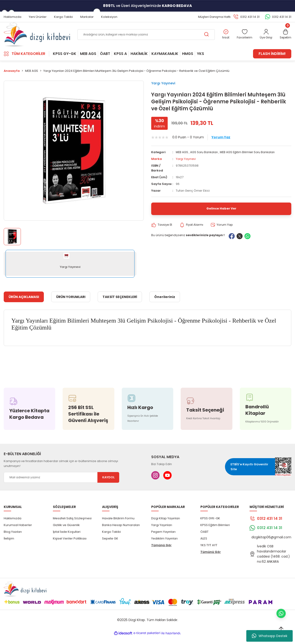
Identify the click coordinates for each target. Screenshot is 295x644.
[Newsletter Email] (61, 485)
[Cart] (285, 39)
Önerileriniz (165, 304)
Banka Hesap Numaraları (121, 532)
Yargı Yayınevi (166, 91)
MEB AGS (182, 162)
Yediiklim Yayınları (164, 546)
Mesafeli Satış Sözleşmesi (72, 526)
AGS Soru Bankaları (205, 162)
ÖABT (204, 539)
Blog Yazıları (13, 539)
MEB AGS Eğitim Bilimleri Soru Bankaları (250, 162)
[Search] (144, 38)
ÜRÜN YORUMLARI (71, 304)
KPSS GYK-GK (210, 526)
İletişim (9, 546)
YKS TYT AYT (209, 553)
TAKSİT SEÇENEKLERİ (120, 304)
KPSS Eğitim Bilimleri (215, 532)
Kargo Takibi (111, 539)
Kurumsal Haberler (18, 532)
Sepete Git (110, 546)
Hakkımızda (13, 526)
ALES (204, 546)
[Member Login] (264, 39)
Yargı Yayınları (162, 532)
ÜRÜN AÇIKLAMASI (24, 304)
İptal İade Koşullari (67, 539)
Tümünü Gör (161, 553)
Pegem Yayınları (163, 539)
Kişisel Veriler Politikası (70, 546)
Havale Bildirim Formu (118, 526)
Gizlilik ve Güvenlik (66, 532)
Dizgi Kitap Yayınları (166, 526)
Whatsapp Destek (270, 636)
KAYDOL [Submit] (108, 485)
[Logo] (37, 39)
